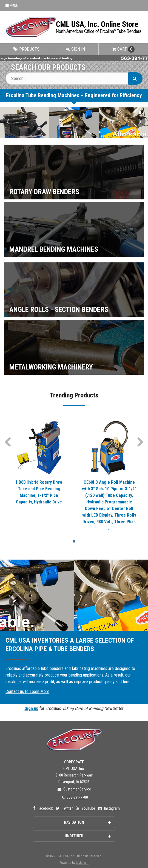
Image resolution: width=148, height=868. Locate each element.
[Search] (135, 78)
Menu (12, 5)
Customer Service (74, 789)
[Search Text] (74, 78)
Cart (123, 49)
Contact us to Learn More (27, 691)
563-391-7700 (74, 797)
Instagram (109, 808)
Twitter (64, 808)
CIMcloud (82, 863)
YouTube (85, 808)
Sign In (76, 49)
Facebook (42, 808)
